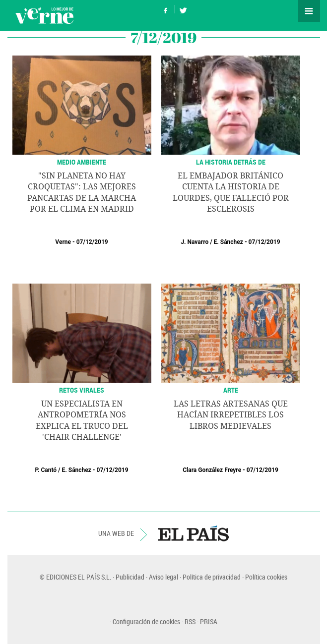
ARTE (231, 390)
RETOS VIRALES (82, 390)
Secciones (309, 11)
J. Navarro (195, 242)
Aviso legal (163, 577)
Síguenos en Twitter (183, 9)
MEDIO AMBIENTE (82, 162)
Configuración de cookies (146, 621)
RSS (190, 621)
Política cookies (266, 577)
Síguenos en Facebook (166, 9)
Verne (44, 15)
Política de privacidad (212, 577)
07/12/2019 (92, 242)
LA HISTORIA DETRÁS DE (231, 162)
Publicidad (130, 577)
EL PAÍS (193, 533)
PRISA (209, 621)
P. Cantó (46, 470)
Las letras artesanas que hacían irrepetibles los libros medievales (231, 415)
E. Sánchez (229, 242)
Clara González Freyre (212, 470)
